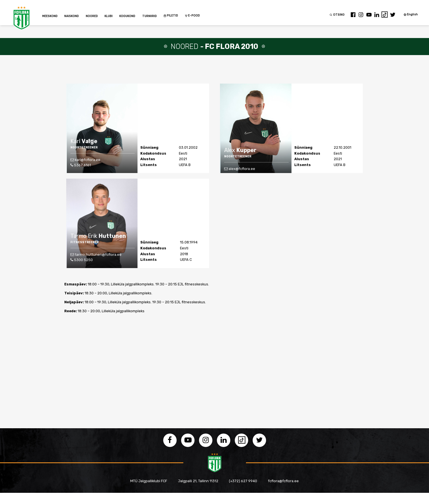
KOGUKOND (127, 16)
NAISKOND (72, 16)
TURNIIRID (150, 16)
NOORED (92, 16)
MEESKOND (50, 16)
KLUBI (109, 16)
